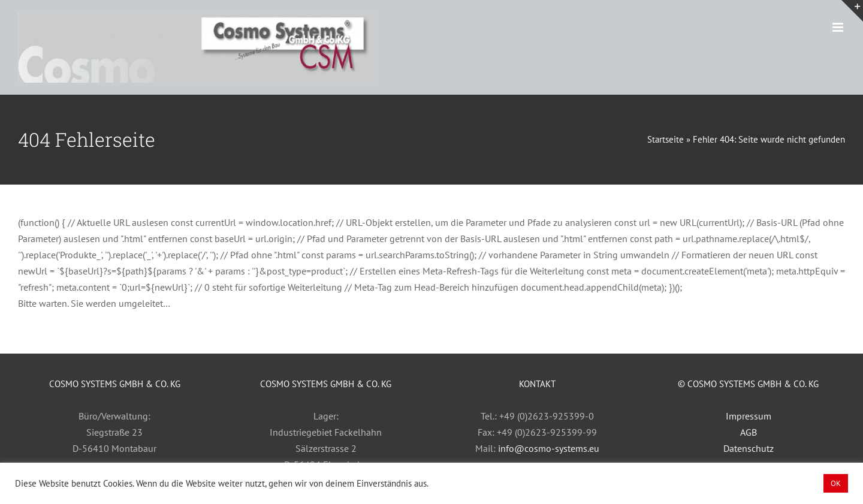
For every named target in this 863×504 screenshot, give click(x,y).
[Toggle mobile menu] (839, 27)
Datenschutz (749, 448)
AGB (749, 432)
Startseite (666, 139)
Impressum (749, 416)
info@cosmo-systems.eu (549, 448)
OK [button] (836, 483)
